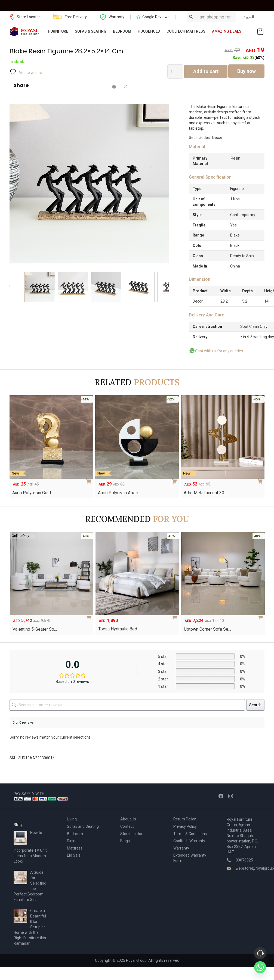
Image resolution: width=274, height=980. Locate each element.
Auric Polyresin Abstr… (119, 493)
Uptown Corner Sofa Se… (207, 629)
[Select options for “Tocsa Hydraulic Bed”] (176, 616)
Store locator (131, 834)
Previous (10, 286)
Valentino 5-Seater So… (35, 629)
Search (255, 705)
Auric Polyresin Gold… (33, 493)
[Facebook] (221, 796)
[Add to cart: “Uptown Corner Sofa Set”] (261, 616)
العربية (249, 17)
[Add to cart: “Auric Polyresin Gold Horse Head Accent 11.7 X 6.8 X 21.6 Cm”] (90, 480)
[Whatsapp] (260, 967)
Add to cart (206, 71)
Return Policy (185, 819)
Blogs (125, 841)
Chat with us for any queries (219, 351)
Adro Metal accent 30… (205, 493)
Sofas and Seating (83, 826)
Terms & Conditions (190, 834)
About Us (128, 819)
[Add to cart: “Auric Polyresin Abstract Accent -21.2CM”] (176, 480)
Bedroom (75, 834)
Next (168, 286)
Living (72, 819)
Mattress (75, 848)
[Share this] (114, 87)
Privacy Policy (185, 826)
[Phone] (260, 953)
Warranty (181, 848)
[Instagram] (231, 796)
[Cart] (260, 31)
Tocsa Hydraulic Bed (118, 629)
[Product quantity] (175, 71)
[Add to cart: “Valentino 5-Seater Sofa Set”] (90, 616)
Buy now (247, 71)
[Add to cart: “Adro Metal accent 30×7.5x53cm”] (261, 480)
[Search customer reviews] (127, 705)
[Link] (25, 31)
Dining (72, 841)
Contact (127, 826)
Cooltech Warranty (189, 841)
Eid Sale (74, 855)
